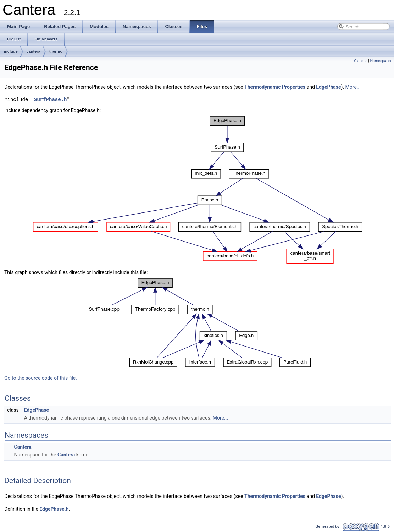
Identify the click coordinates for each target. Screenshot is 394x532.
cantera (34, 51)
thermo (56, 51)
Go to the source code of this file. (41, 378)
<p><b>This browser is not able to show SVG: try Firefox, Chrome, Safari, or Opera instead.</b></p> (198, 190)
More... (353, 87)
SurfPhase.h (50, 99)
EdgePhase (328, 87)
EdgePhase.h (54, 509)
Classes (360, 61)
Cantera (23, 447)
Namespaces (381, 61)
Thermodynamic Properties (275, 87)
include (11, 51)
